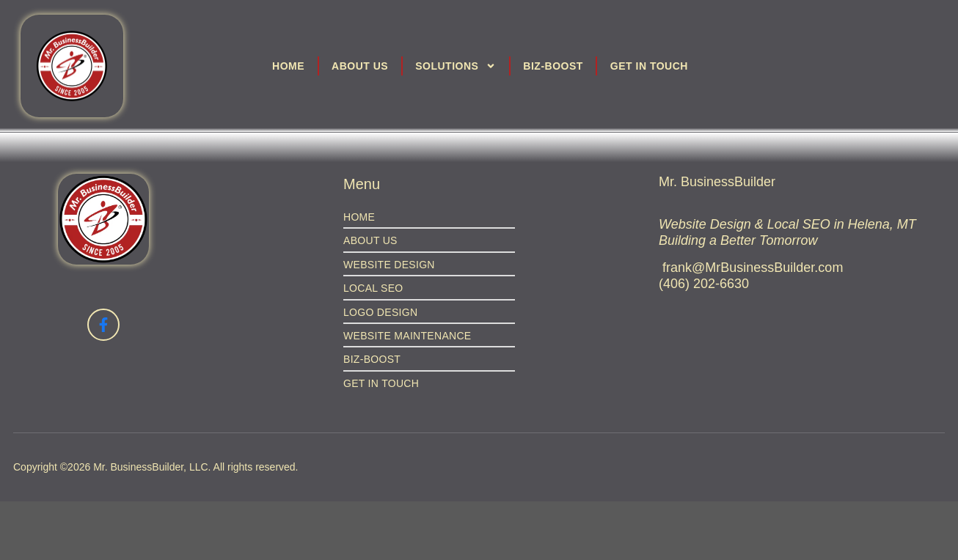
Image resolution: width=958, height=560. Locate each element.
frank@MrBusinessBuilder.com (753, 268)
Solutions (456, 66)
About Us (360, 66)
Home (288, 66)
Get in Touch (649, 66)
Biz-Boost (553, 66)
